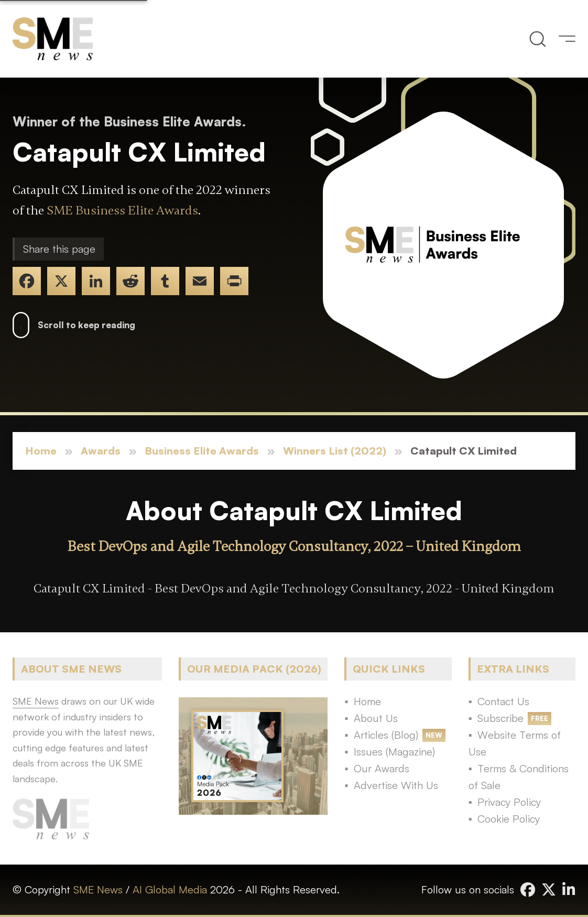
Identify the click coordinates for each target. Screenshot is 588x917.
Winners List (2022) (335, 451)
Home (41, 451)
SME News (98, 889)
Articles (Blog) (386, 735)
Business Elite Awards (202, 451)
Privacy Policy (509, 802)
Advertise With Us (396, 785)
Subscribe (500, 718)
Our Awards (382, 768)
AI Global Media (170, 889)
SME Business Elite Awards (122, 211)
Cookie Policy (509, 819)
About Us (376, 718)
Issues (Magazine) (394, 752)
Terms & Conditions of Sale (519, 777)
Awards (101, 451)
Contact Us (503, 701)
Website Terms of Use (515, 743)
